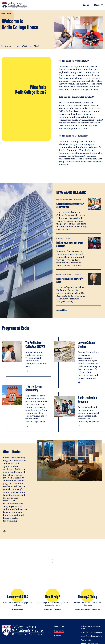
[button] (4, 531)
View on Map (86, 642)
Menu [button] (99, 5)
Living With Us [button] (23, 46)
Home (3, 14)
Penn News (60, 239)
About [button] (37, 46)
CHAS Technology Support (91, 635)
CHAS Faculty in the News (64, 275)
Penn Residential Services (88, 612)
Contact (58, 638)
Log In (86, 5)
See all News (62, 310)
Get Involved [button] (6, 46)
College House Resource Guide (90, 630)
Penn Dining (59, 633)
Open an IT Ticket (52, 612)
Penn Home (59, 629)
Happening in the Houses (64, 200)
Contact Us (17, 612)
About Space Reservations (91, 638)
